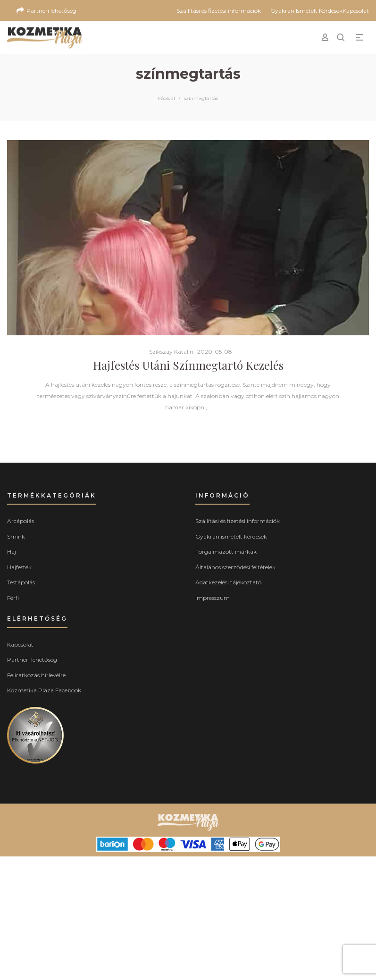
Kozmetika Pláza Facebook (44, 690)
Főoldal (167, 98)
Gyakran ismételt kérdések (231, 536)
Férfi (13, 598)
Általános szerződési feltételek (235, 567)
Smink (16, 536)
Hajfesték (19, 567)
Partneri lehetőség (32, 660)
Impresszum (213, 598)
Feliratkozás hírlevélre (36, 675)
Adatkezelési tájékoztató (228, 582)
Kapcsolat (20, 644)
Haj (12, 552)
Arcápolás (21, 521)
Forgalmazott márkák (226, 552)
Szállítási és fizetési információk (238, 521)
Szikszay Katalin (167, 352)
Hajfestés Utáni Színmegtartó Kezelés (188, 365)
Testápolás (21, 582)
